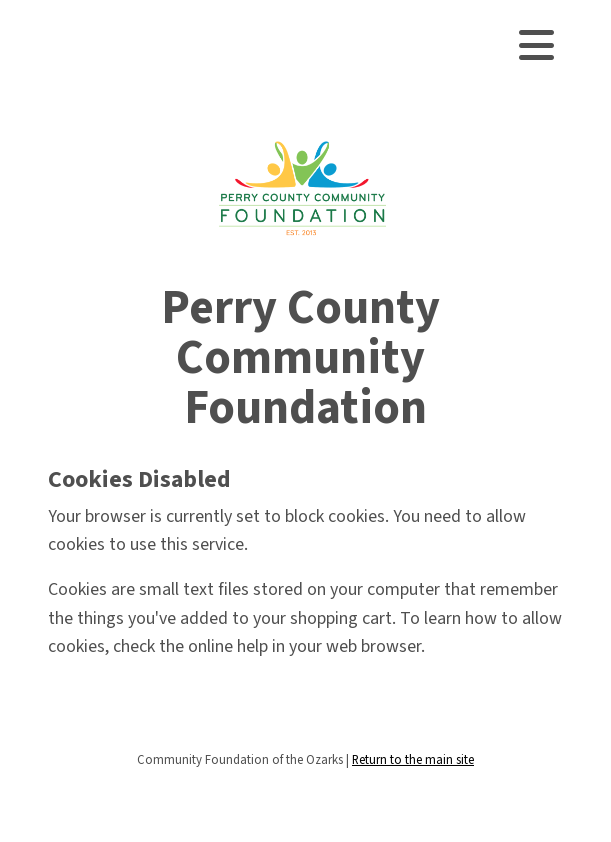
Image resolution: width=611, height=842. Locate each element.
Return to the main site (413, 760)
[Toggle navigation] (536, 45)
